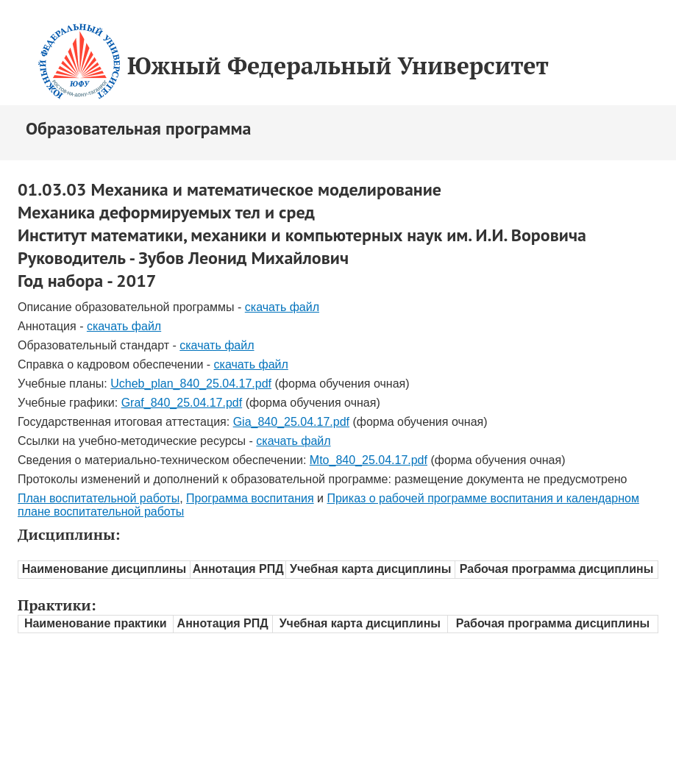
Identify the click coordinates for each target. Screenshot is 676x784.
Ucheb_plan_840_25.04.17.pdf (191, 384)
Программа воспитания (250, 498)
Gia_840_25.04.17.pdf (291, 422)
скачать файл (282, 307)
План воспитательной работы (99, 498)
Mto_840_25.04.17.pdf (369, 460)
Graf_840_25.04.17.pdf (182, 403)
